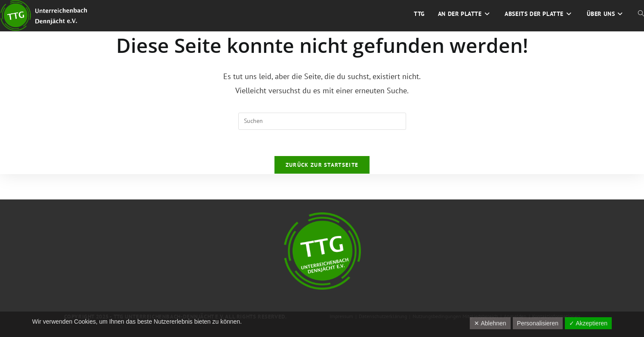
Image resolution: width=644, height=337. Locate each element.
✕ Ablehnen (490, 323)
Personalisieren (538, 323)
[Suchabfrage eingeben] (322, 121)
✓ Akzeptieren (588, 323)
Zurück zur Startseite (322, 165)
